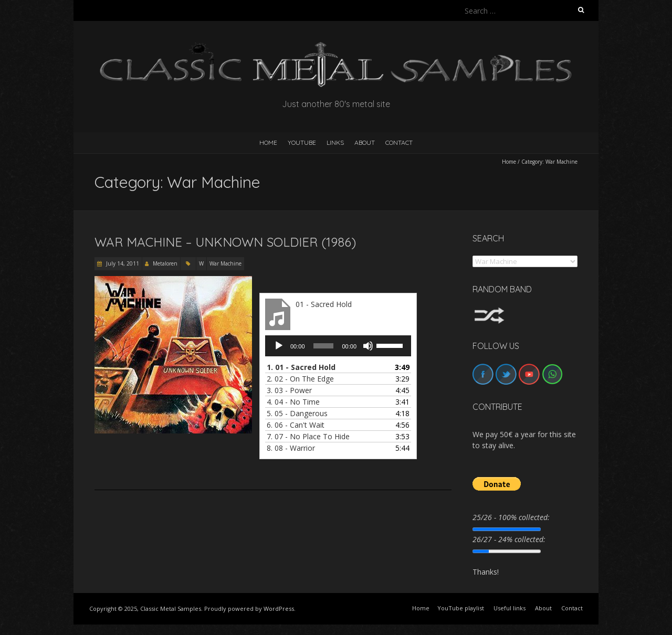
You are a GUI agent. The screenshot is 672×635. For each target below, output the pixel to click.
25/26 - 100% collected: (511, 517)
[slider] (324, 346)
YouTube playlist (461, 608)
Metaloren (165, 263)
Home (509, 162)
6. (296, 425)
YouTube (302, 142)
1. (301, 367)
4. (293, 402)
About (365, 142)
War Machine (225, 263)
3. (289, 390)
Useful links (510, 608)
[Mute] (368, 346)
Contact (399, 142)
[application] (338, 346)
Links (335, 142)
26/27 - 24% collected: (509, 539)
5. (297, 413)
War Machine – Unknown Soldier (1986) (225, 242)
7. (308, 436)
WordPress (279, 608)
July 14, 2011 (122, 263)
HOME (268, 142)
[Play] (279, 346)
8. (291, 448)
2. (300, 379)
